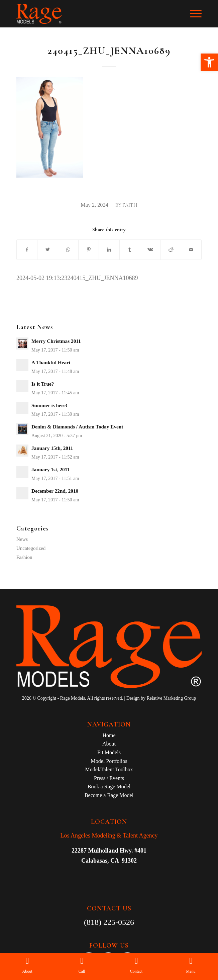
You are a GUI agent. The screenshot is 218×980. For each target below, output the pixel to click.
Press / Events (109, 778)
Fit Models (109, 752)
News (22, 539)
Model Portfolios (109, 761)
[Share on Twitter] (47, 250)
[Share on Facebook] (27, 250)
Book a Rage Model (109, 787)
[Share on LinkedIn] (109, 250)
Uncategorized (31, 548)
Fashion (24, 557)
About (109, 744)
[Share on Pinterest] (89, 250)
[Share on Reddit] (171, 250)
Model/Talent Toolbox (109, 769)
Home (109, 735)
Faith (130, 205)
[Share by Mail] (191, 250)
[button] (209, 62)
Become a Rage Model (109, 795)
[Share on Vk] (150, 250)
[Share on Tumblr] (130, 250)
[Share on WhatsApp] (68, 250)
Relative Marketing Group (171, 698)
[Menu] (192, 14)
